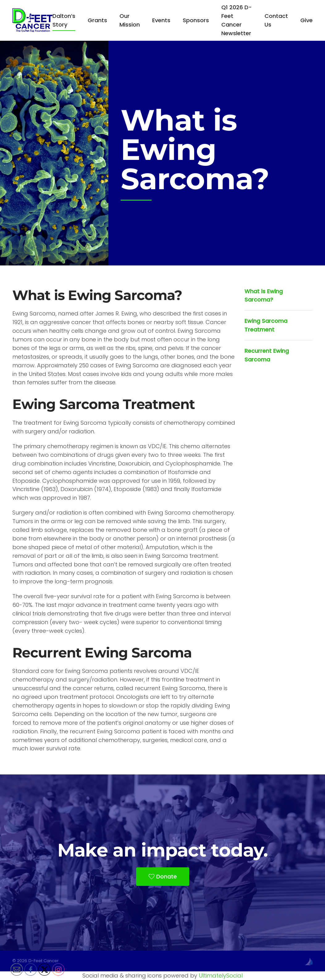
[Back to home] (32, 20)
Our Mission (130, 20)
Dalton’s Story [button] (64, 20)
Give (306, 20)
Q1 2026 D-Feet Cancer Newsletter (237, 20)
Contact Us (276, 20)
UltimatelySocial (221, 976)
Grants (97, 20)
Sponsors (196, 20)
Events (161, 20)
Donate (163, 876)
